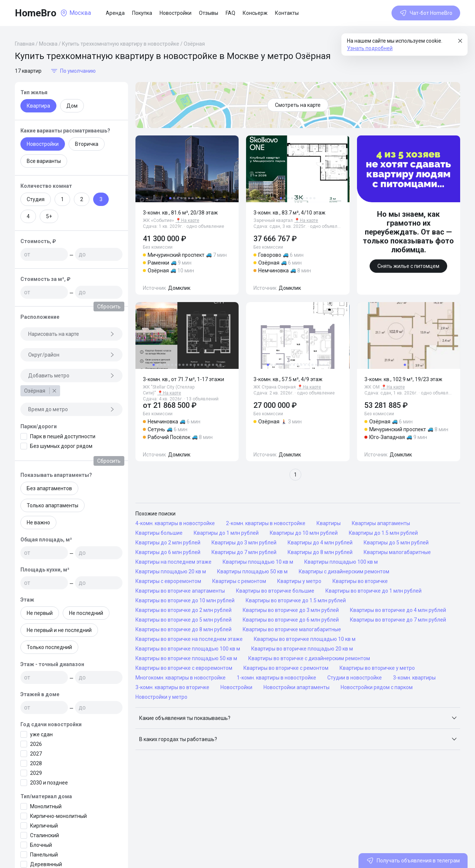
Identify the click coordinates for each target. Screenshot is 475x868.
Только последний (49, 647)
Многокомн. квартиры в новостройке (181, 678)
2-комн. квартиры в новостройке (266, 523)
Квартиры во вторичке (360, 581)
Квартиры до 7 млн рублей (244, 552)
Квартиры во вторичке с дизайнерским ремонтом (309, 658)
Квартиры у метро (299, 581)
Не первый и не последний (59, 630)
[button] (298, 718)
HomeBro (36, 13)
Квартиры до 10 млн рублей (304, 533)
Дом (72, 106)
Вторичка (87, 144)
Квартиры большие (159, 533)
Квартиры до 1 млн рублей (226, 533)
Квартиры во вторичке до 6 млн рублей (291, 620)
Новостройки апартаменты (297, 687)
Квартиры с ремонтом (239, 581)
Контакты (287, 13)
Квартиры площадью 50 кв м (252, 571)
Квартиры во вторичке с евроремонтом (184, 668)
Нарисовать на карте (71, 334)
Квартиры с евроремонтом (168, 581)
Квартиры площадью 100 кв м (341, 562)
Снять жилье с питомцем (408, 266)
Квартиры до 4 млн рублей (320, 543)
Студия (36, 199)
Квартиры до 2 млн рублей (168, 543)
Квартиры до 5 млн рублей (396, 543)
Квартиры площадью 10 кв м (258, 562)
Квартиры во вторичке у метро (377, 668)
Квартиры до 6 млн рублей (168, 552)
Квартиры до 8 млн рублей (320, 552)
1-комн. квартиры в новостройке (276, 678)
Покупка (142, 13)
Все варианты (44, 161)
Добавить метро (71, 376)
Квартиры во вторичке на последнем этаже (189, 639)
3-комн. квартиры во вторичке (172, 687)
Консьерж (255, 13)
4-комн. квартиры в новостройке (175, 523)
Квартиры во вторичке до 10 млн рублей (185, 600)
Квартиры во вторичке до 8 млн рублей (184, 629)
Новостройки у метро (161, 697)
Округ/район (71, 355)
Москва (48, 44)
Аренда (115, 13)
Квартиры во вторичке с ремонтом (286, 668)
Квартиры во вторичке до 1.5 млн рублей (296, 600)
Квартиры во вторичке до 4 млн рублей (398, 610)
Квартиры (329, 523)
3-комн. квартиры (414, 678)
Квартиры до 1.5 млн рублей (383, 533)
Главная (25, 44)
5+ (49, 216)
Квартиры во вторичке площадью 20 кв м (302, 649)
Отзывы (209, 13)
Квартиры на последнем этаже (173, 562)
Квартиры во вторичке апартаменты (180, 591)
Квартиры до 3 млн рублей (244, 543)
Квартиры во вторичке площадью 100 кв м (188, 649)
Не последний (86, 613)
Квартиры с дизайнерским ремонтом (344, 571)
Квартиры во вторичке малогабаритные (292, 629)
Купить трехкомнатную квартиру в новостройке (121, 44)
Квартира (38, 106)
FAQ (230, 13)
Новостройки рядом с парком (377, 687)
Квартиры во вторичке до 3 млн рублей (291, 610)
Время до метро (71, 409)
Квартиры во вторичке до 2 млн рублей (184, 610)
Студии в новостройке (355, 678)
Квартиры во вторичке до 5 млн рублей (184, 620)
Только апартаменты (53, 505)
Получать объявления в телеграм (413, 861)
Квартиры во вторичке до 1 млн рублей (374, 591)
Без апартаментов (49, 488)
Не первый (40, 613)
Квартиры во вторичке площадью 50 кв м (186, 658)
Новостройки (176, 13)
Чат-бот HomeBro (426, 13)
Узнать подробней (370, 48)
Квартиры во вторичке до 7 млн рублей (398, 620)
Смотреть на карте (298, 105)
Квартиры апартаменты (381, 523)
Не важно (38, 523)
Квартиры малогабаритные (397, 552)
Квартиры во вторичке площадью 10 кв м (305, 639)
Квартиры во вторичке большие (275, 591)
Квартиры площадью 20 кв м (171, 571)
